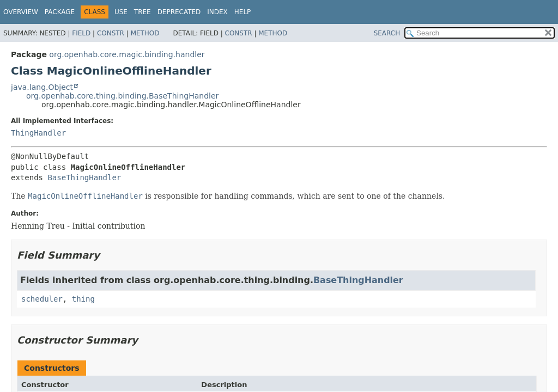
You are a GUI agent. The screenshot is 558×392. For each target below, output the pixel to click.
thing (83, 299)
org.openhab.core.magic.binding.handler (127, 54)
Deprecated (179, 12)
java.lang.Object (42, 87)
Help (243, 12)
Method (145, 33)
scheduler (42, 299)
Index (217, 12)
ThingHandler (38, 133)
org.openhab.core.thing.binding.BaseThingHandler (122, 96)
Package (60, 12)
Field (81, 33)
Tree (142, 12)
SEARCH (387, 33)
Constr (111, 33)
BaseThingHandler (84, 177)
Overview (21, 12)
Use (121, 12)
